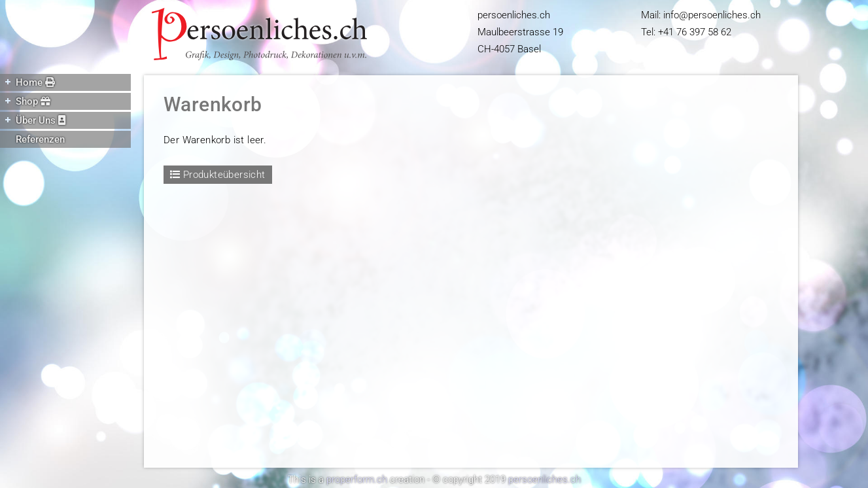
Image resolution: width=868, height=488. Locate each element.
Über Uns (33, 120)
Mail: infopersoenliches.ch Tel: (701, 24)
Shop (25, 101)
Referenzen (40, 139)
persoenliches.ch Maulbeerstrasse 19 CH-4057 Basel (520, 32)
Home (27, 82)
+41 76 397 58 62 (695, 32)
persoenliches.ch (545, 479)
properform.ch (357, 479)
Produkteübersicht (218, 175)
